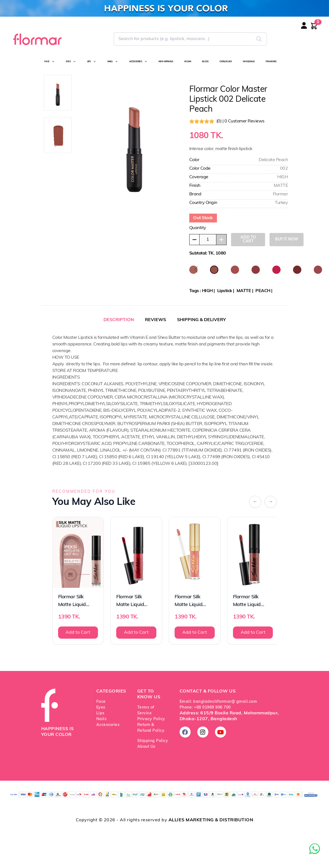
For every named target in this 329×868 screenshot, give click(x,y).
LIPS (92, 61)
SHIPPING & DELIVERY (201, 320)
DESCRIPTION (119, 320)
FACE (50, 61)
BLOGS (205, 62)
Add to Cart (78, 633)
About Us (146, 747)
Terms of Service (146, 710)
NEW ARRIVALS (166, 62)
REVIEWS (156, 320)
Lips (100, 713)
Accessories (108, 725)
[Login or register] (309, 29)
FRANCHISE (271, 62)
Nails (102, 719)
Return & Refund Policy (151, 728)
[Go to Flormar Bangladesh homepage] (37, 39)
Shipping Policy (153, 741)
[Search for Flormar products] (183, 39)
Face (101, 702)
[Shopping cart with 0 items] (314, 26)
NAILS (113, 61)
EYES (71, 61)
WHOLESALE (249, 62)
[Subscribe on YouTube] (221, 732)
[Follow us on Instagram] (203, 732)
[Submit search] (259, 39)
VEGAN (187, 62)
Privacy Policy (151, 719)
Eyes (101, 708)
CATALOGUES (226, 62)
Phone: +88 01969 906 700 (205, 708)
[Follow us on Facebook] (185, 732)
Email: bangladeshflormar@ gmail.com (218, 702)
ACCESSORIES (138, 61)
